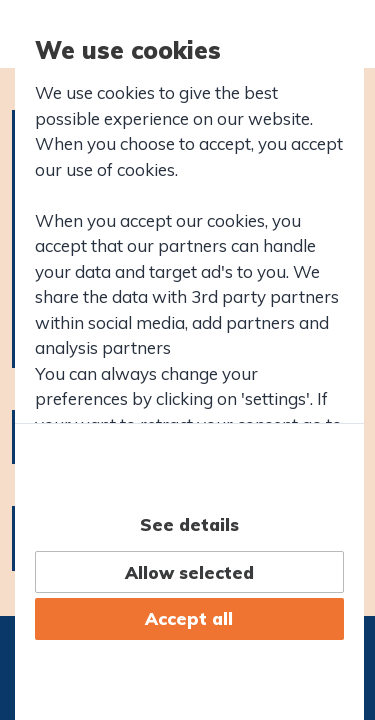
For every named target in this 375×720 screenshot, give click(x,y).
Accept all (189, 618)
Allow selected (189, 572)
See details (189, 524)
